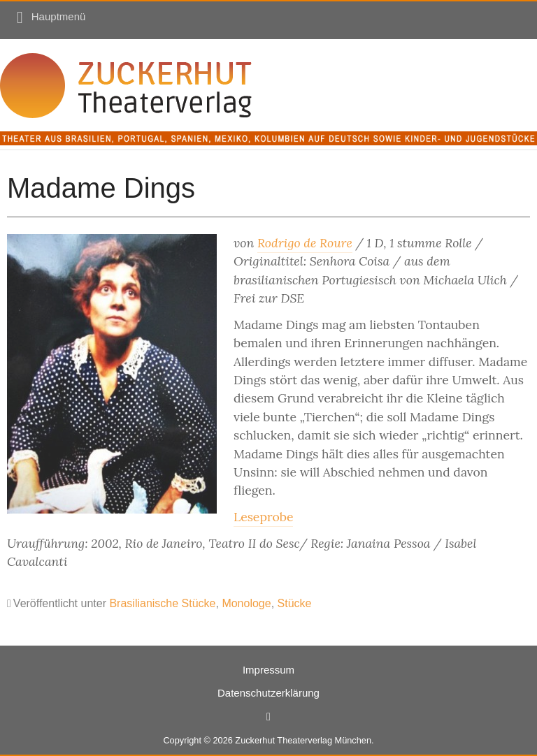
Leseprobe (263, 517)
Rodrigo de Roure (305, 243)
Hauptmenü (59, 16)
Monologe (246, 603)
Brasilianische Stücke (162, 603)
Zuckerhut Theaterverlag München (303, 740)
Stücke (295, 603)
